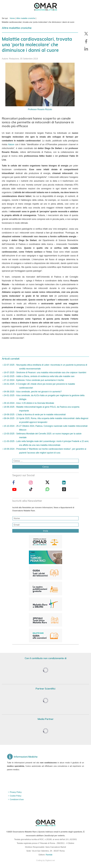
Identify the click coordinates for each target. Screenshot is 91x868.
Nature (11, 144)
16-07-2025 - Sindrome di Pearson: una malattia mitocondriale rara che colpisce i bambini (45, 373)
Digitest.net (50, 860)
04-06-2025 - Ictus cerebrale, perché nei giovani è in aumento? (33, 392)
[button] (86, 34)
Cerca (45, 467)
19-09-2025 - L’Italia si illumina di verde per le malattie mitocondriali (35, 415)
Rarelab (49, 855)
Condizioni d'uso (17, 799)
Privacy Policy (16, 792)
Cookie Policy (16, 796)
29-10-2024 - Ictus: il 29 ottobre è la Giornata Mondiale (29, 403)
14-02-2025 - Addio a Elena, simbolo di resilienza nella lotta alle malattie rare (39, 376)
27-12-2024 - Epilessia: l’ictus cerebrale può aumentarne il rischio (34, 380)
